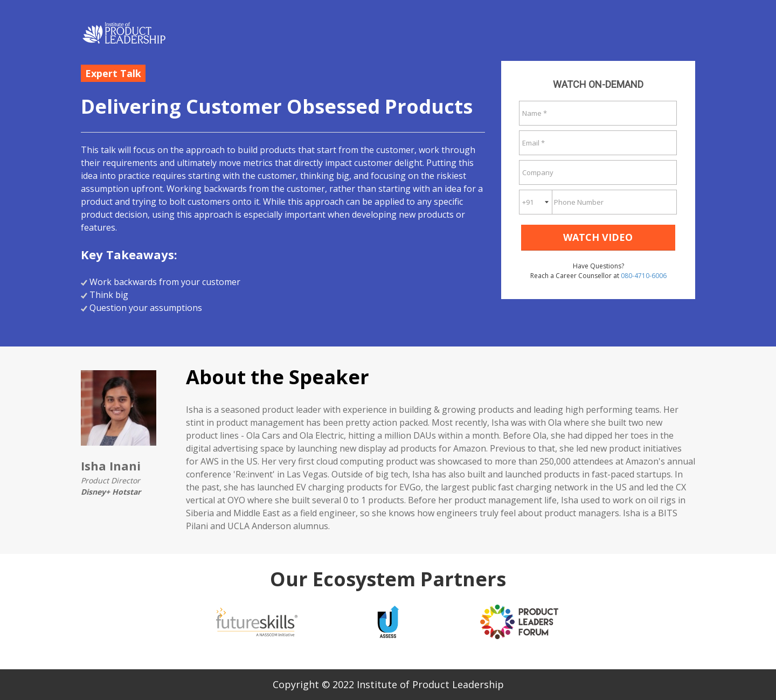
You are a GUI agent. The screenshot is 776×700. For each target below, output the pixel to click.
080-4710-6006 (644, 276)
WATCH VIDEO (598, 237)
